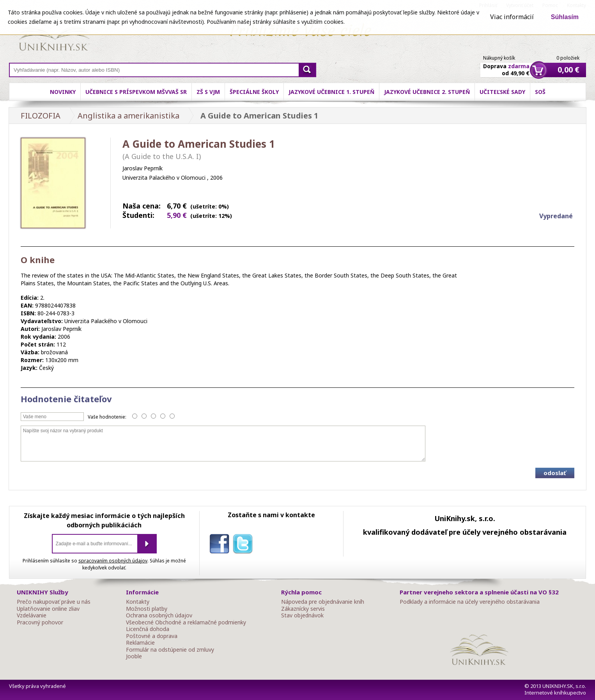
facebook (221, 545)
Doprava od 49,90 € (506, 65)
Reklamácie (140, 643)
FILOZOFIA (41, 116)
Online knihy (54, 35)
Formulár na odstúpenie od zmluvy (170, 650)
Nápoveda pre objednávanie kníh (323, 602)
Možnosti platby (147, 609)
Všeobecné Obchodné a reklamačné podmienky (186, 622)
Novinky (63, 92)
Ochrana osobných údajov (159, 615)
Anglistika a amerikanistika (128, 116)
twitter (244, 545)
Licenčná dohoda (148, 629)
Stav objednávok (302, 615)
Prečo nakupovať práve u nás (54, 602)
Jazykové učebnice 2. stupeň (427, 92)
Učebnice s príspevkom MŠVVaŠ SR (136, 92)
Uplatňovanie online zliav (48, 609)
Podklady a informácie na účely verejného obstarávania (470, 602)
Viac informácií (512, 17)
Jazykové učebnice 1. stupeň (331, 92)
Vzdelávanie (32, 615)
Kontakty (138, 602)
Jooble (134, 656)
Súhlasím (565, 17)
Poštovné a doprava (152, 636)
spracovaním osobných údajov (113, 561)
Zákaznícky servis (303, 609)
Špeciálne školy (254, 92)
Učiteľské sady (502, 92)
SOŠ (540, 92)
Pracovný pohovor (40, 622)
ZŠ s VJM (208, 92)
